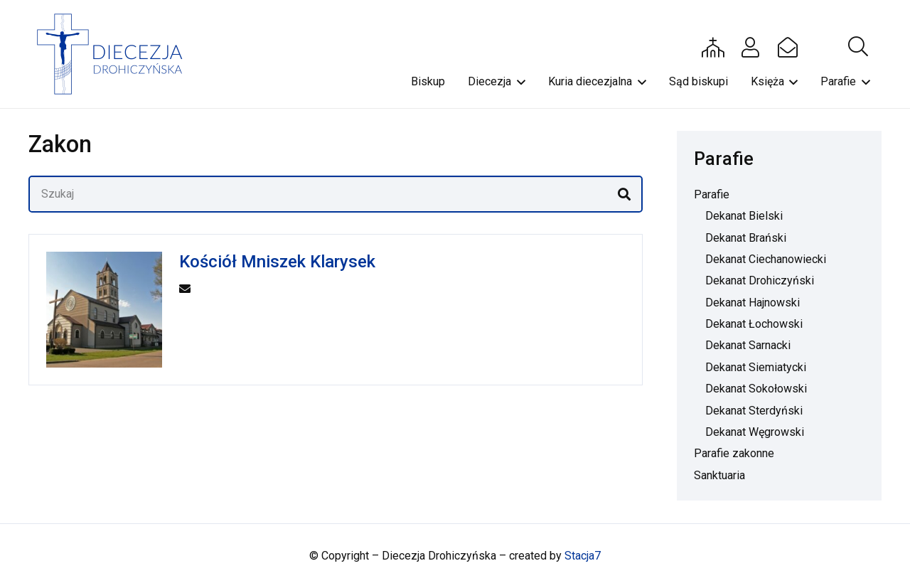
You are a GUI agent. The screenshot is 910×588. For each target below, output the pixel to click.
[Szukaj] (336, 194)
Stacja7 (583, 556)
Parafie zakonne (734, 453)
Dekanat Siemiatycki (756, 367)
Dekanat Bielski (744, 216)
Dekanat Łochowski (754, 324)
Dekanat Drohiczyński (760, 280)
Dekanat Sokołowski (756, 389)
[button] (858, 47)
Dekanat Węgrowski (755, 432)
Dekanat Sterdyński (754, 411)
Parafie (712, 194)
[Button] (713, 47)
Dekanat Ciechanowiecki (766, 259)
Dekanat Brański (746, 238)
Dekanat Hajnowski (753, 303)
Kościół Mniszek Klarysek (277, 262)
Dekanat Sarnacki (748, 345)
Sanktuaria (719, 475)
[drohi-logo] (116, 54)
